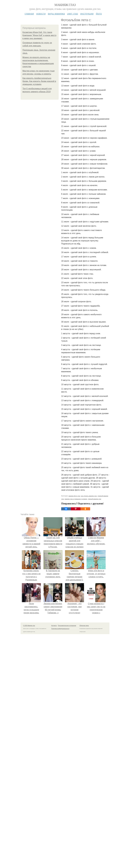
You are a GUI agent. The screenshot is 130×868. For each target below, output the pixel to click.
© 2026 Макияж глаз (29, 626)
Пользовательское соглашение (67, 626)
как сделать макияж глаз (89, 496)
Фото (99, 14)
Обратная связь (84, 626)
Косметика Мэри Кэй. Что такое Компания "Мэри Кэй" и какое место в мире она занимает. (39, 35)
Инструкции (87, 14)
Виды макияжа (56, 14)
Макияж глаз (65, 5)
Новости (41, 14)
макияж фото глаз (74, 496)
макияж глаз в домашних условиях (76, 499)
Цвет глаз (73, 14)
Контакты (54, 626)
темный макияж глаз (94, 499)
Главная (29, 14)
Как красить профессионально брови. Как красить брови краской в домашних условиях (39, 81)
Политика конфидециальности (60, 629)
